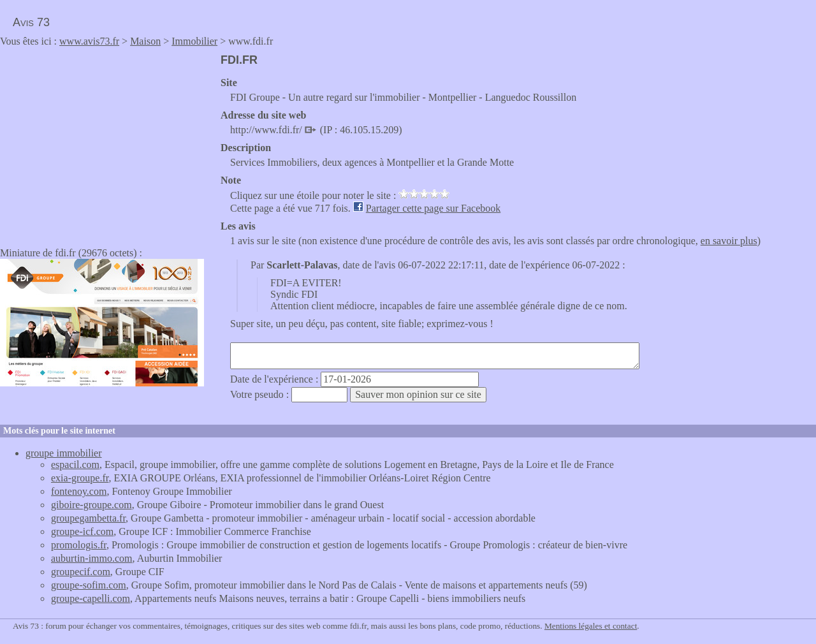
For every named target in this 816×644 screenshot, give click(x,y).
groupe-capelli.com (91, 598)
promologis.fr (79, 545)
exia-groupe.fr (80, 478)
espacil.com (75, 465)
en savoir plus (729, 241)
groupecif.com (81, 572)
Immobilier (194, 41)
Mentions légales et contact (591, 626)
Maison (145, 41)
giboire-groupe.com (91, 505)
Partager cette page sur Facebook (433, 208)
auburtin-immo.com (92, 558)
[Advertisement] (107, 143)
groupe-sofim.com (89, 585)
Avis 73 (31, 22)
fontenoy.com (79, 491)
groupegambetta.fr (88, 518)
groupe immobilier (64, 453)
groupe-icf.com (82, 531)
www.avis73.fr (89, 41)
